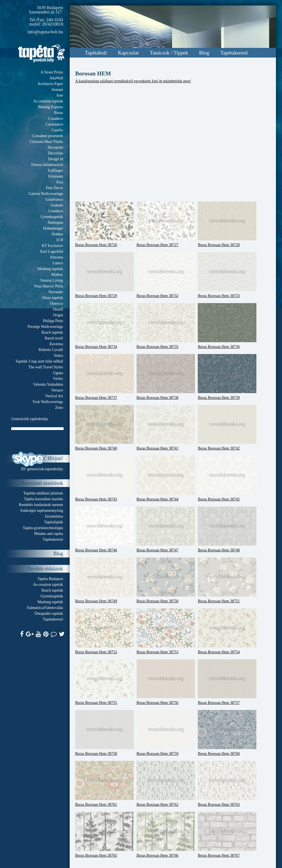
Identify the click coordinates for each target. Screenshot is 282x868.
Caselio (57, 130)
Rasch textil (54, 338)
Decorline (55, 153)
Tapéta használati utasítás (44, 499)
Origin (58, 315)
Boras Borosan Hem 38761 (105, 784)
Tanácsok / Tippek (169, 53)
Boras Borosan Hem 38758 (105, 733)
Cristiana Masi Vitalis (46, 142)
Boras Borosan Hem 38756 (166, 682)
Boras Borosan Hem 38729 (105, 275)
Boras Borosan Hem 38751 (227, 580)
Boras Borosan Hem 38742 (227, 428)
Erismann (56, 176)
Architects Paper (50, 84)
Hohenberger (53, 228)
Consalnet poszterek (48, 136)
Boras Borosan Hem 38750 (166, 580)
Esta (60, 182)
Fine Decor (54, 188)
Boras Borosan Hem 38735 (166, 326)
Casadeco (56, 119)
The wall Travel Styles (46, 367)
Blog (204, 53)
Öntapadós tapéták (49, 613)
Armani (57, 90)
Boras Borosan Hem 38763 (227, 784)
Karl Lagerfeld (52, 251)
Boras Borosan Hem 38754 (227, 631)
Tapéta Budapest (50, 579)
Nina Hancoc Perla (48, 286)
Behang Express (51, 107)
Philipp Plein (53, 321)
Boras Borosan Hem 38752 (105, 631)
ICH (60, 240)
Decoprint (55, 147)
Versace (57, 390)
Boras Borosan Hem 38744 (166, 478)
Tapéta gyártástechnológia (43, 528)
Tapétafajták (54, 522)
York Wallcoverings (48, 402)
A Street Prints (52, 72)
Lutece (58, 263)
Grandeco (56, 211)
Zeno (59, 408)
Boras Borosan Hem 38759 (166, 733)
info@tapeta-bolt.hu (45, 32)
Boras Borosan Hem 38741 (166, 428)
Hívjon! (55, 458)
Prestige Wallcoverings (45, 327)
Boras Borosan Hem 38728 (227, 224)
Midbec (57, 275)
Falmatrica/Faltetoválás (45, 608)
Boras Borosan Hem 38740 (105, 428)
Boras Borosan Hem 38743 (105, 478)
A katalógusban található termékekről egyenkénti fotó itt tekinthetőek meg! (133, 81)
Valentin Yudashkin (48, 384)
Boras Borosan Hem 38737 (105, 377)
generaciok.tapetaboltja (45, 469)
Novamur (56, 292)
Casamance (54, 124)
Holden (57, 234)
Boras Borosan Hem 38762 (166, 784)
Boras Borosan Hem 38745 (227, 478)
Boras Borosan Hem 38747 (166, 529)
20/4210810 (53, 24)
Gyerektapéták (52, 217)
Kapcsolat (128, 53)
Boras (59, 113)
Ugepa (58, 373)
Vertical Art (54, 396)
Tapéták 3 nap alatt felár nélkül (39, 361)
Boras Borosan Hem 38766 (166, 835)
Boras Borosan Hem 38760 (227, 733)
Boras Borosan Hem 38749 (105, 580)
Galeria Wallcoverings (46, 194)
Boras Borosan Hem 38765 (105, 835)
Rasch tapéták (52, 332)
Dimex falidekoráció (47, 165)
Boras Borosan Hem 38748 (227, 529)
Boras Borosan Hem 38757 (227, 682)
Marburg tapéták (50, 269)
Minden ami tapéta (49, 534)
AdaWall (56, 78)
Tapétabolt (96, 53)
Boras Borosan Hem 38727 (166, 224)
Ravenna (56, 344)
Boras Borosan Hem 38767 (227, 835)
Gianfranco (54, 199)
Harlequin (55, 223)
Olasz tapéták (53, 298)
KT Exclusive (52, 246)
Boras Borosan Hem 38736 (227, 326)
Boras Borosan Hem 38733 (227, 275)
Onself (58, 309)
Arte (60, 95)
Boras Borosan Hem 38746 (105, 529)
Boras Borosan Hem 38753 (166, 631)
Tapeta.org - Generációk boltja (42, 54)
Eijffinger (56, 171)
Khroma (57, 257)
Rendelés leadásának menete (41, 505)
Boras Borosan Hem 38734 (105, 326)
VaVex (58, 379)
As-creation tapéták (48, 585)
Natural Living (52, 280)
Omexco (57, 304)
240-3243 (55, 20)
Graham (57, 205)
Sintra (59, 356)
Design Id (55, 159)
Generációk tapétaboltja (30, 419)
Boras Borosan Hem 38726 (105, 224)
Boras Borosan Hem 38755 (105, 682)
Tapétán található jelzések (43, 493)
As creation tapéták (48, 101)
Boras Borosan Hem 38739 (227, 377)
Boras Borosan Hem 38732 (166, 275)
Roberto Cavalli (51, 350)
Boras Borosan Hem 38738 (166, 377)
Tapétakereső (234, 53)
